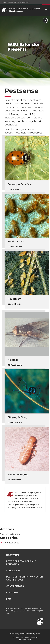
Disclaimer (13, 593)
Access (16, 638)
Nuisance (13, 360)
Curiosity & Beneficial (20, 184)
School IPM (13, 571)
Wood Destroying (18, 475)
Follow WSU (25, 640)
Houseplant (14, 299)
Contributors (15, 586)
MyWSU (34, 638)
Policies (25, 638)
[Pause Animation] (45, 20)
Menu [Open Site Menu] (46, 10)
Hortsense (13, 555)
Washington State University (16, 2)
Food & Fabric (16, 242)
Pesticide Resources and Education (21, 563)
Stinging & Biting (17, 417)
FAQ (9, 599)
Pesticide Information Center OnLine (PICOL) (24, 578)
